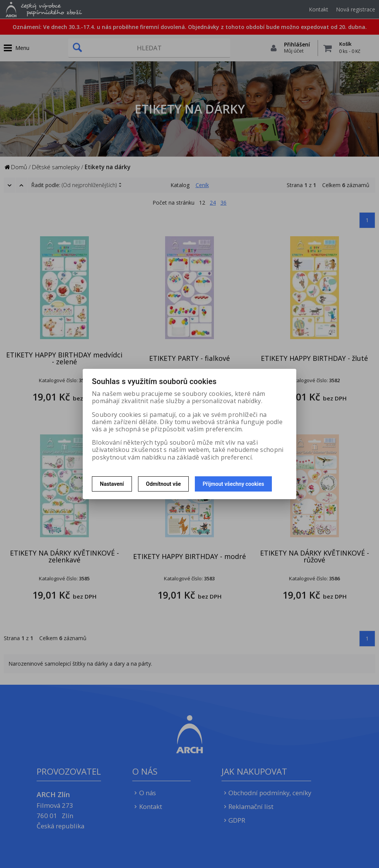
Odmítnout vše (164, 484)
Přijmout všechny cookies (233, 484)
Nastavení (112, 484)
